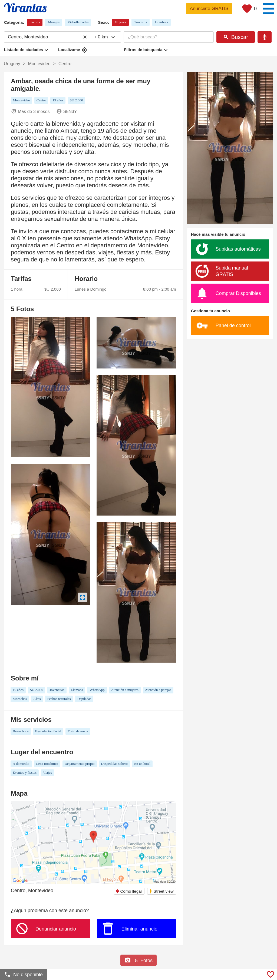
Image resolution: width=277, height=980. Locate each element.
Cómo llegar (129, 891)
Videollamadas (78, 22)
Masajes (54, 22)
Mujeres (120, 22)
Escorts (35, 22)
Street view (161, 891)
